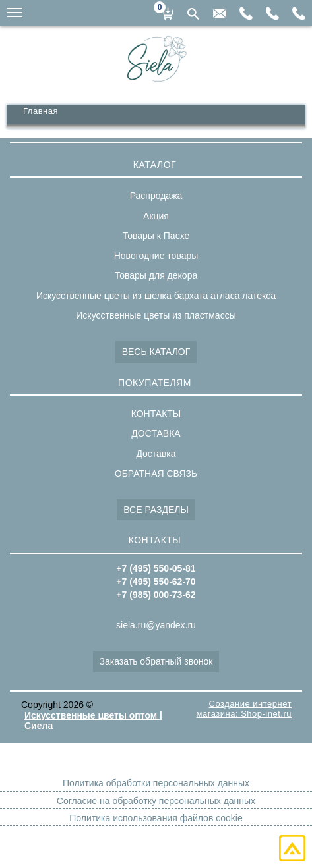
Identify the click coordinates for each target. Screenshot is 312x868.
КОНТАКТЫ (156, 414)
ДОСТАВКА (156, 433)
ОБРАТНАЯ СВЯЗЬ (156, 474)
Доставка (156, 454)
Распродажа (156, 196)
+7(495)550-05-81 (299, 13)
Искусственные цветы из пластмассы (156, 315)
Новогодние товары (156, 256)
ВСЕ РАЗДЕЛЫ (156, 510)
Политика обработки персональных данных (156, 783)
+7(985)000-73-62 (246, 13)
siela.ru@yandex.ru (220, 13)
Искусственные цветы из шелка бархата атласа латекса (156, 296)
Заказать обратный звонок (156, 661)
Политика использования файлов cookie (156, 818)
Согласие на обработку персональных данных (156, 801)
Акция (156, 216)
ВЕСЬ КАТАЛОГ (156, 352)
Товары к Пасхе (156, 236)
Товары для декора (156, 275)
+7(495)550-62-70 (272, 13)
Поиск (193, 14)
